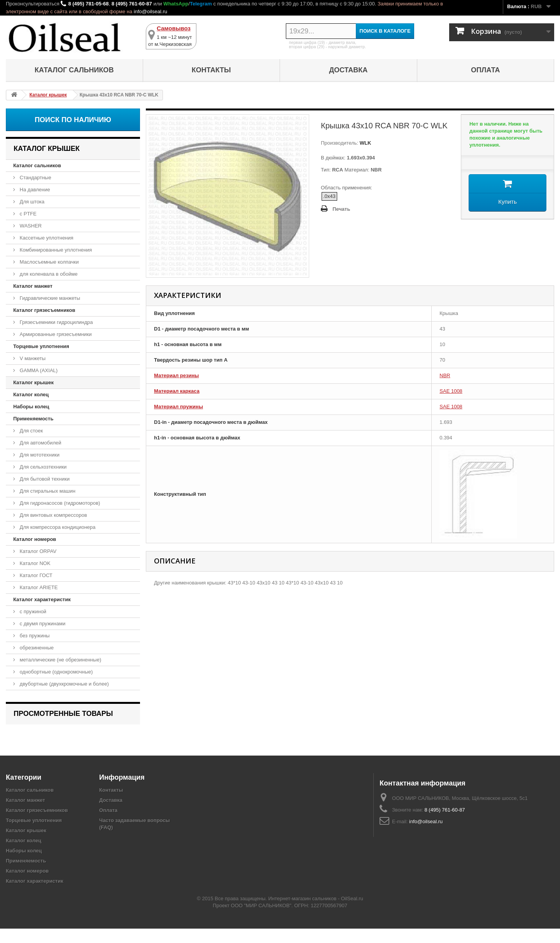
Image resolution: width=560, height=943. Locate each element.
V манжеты (32, 358)
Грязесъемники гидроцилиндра (56, 322)
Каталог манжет (33, 286)
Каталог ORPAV (37, 551)
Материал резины (176, 375)
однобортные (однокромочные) (56, 672)
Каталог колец (31, 395)
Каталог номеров (35, 539)
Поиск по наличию (73, 120)
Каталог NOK (34, 563)
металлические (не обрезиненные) (60, 660)
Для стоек (31, 431)
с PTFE (27, 214)
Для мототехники (39, 455)
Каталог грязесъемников (44, 310)
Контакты (211, 70)
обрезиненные (36, 648)
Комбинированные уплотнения (55, 250)
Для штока (31, 202)
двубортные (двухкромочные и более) (64, 684)
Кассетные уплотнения (46, 238)
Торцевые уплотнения (41, 346)
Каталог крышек (33, 382)
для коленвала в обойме (48, 274)
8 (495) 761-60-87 (132, 4)
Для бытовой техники (44, 479)
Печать (341, 209)
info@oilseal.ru (150, 11)
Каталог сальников (74, 70)
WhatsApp (176, 4)
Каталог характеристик (42, 599)
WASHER (30, 226)
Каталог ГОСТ (35, 575)
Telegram (201, 4)
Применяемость (33, 419)
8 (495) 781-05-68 (88, 4)
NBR (445, 375)
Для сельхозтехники (42, 467)
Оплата (486, 70)
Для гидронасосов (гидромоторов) (59, 503)
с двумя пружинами (42, 624)
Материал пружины (178, 407)
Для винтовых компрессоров (53, 515)
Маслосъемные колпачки (49, 262)
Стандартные (35, 178)
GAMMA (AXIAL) (38, 370)
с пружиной (32, 611)
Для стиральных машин (47, 491)
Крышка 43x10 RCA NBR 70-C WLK (61, 734)
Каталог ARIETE (38, 587)
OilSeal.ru (352, 913)
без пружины (34, 636)
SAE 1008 (451, 391)
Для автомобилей (40, 443)
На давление (34, 190)
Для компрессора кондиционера (57, 527)
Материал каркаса (177, 391)
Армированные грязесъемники (55, 334)
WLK (365, 143)
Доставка (348, 70)
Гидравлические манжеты (49, 298)
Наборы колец (31, 407)
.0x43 (329, 196)
